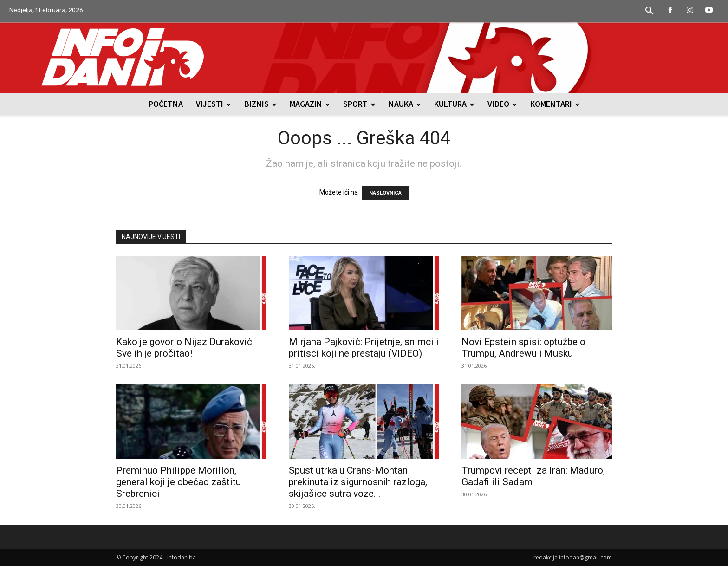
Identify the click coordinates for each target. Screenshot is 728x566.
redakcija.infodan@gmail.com (573, 557)
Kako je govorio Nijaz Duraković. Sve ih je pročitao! (185, 348)
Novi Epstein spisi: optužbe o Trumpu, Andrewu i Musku (523, 348)
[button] (650, 11)
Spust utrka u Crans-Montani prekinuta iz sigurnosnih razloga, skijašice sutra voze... (358, 482)
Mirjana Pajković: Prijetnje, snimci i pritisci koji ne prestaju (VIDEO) (364, 348)
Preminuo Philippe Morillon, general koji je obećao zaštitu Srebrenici (179, 482)
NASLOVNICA (385, 193)
